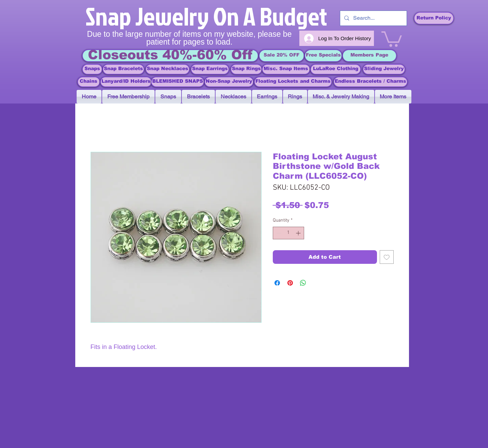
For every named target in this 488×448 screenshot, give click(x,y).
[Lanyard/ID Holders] (126, 82)
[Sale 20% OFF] (282, 56)
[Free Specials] (323, 56)
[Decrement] (278, 233)
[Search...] (373, 18)
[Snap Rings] (246, 69)
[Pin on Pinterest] (290, 283)
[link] (392, 38)
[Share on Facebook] (277, 283)
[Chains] (89, 82)
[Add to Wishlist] (387, 257)
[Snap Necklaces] (168, 69)
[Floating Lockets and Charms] (293, 82)
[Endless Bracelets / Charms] (371, 82)
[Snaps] (92, 69)
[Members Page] (369, 56)
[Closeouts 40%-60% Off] (170, 56)
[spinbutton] (288, 233)
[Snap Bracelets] (123, 69)
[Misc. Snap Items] (286, 69)
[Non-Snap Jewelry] (229, 82)
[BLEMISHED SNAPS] (178, 82)
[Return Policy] (434, 18)
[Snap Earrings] (210, 69)
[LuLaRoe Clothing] (336, 69)
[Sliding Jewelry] (384, 69)
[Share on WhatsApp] (303, 283)
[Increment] (299, 233)
